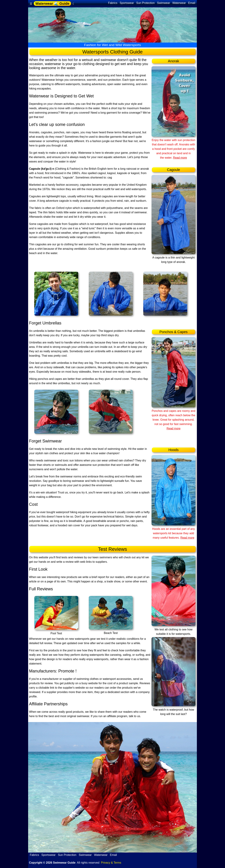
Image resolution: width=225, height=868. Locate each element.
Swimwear (164, 3)
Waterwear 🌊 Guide (52, 4)
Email (192, 3)
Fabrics (113, 3)
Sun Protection (146, 3)
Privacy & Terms (111, 863)
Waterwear (179, 3)
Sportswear (127, 3)
